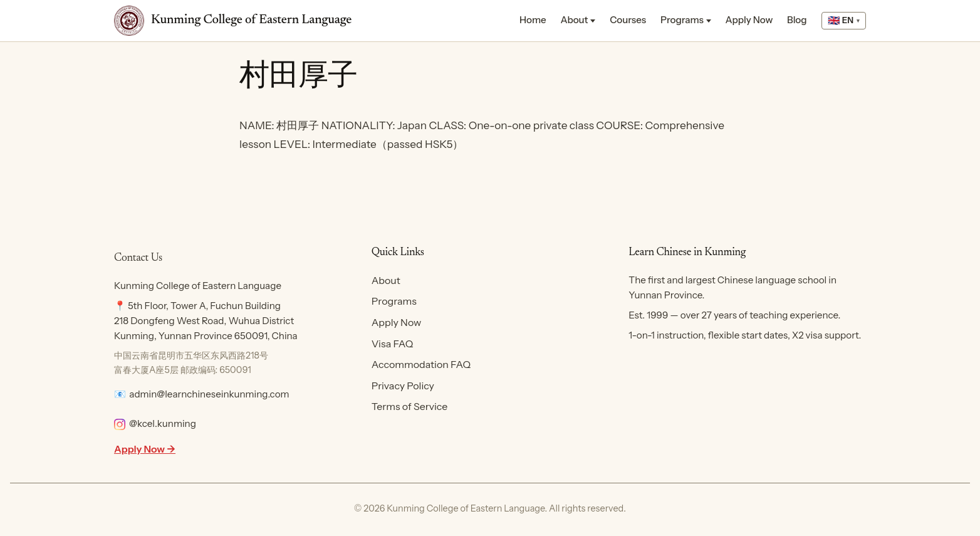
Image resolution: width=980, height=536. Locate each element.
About (574, 20)
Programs (682, 20)
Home (533, 20)
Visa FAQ (393, 344)
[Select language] (844, 21)
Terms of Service (410, 406)
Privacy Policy (403, 386)
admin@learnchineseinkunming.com (209, 394)
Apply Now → (145, 449)
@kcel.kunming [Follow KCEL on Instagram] (155, 423)
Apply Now (749, 20)
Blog (797, 20)
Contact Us (138, 258)
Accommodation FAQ (421, 364)
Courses (628, 20)
